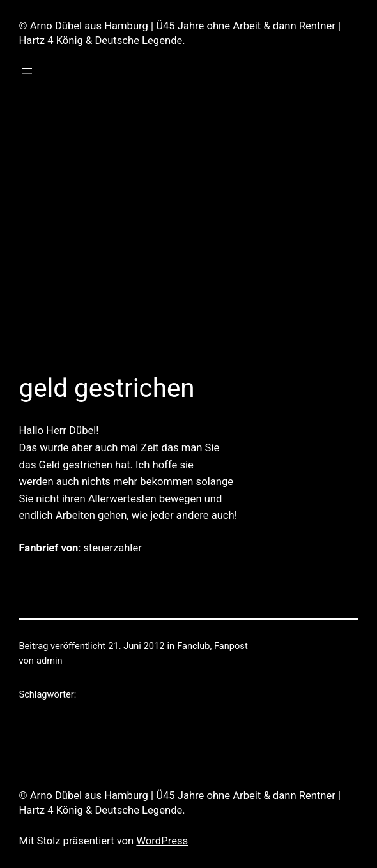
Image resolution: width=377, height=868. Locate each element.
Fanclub (193, 646)
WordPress (162, 841)
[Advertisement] (189, 229)
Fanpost (231, 646)
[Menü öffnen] (27, 71)
